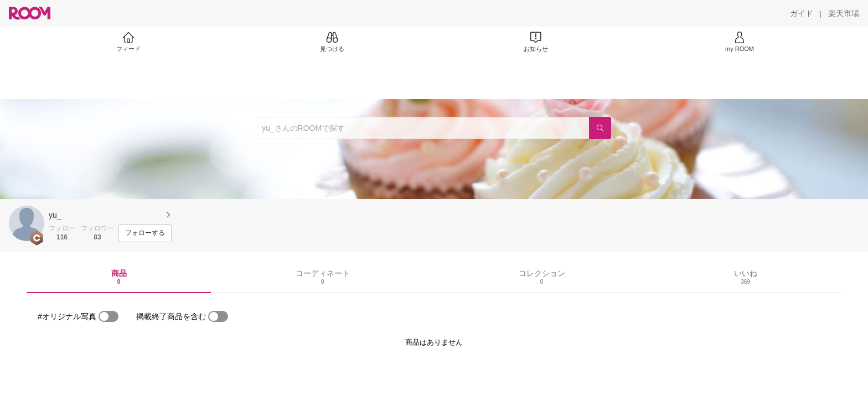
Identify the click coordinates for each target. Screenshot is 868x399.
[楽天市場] (844, 13)
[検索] (600, 128)
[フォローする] (145, 233)
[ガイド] (802, 13)
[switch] (108, 316)
